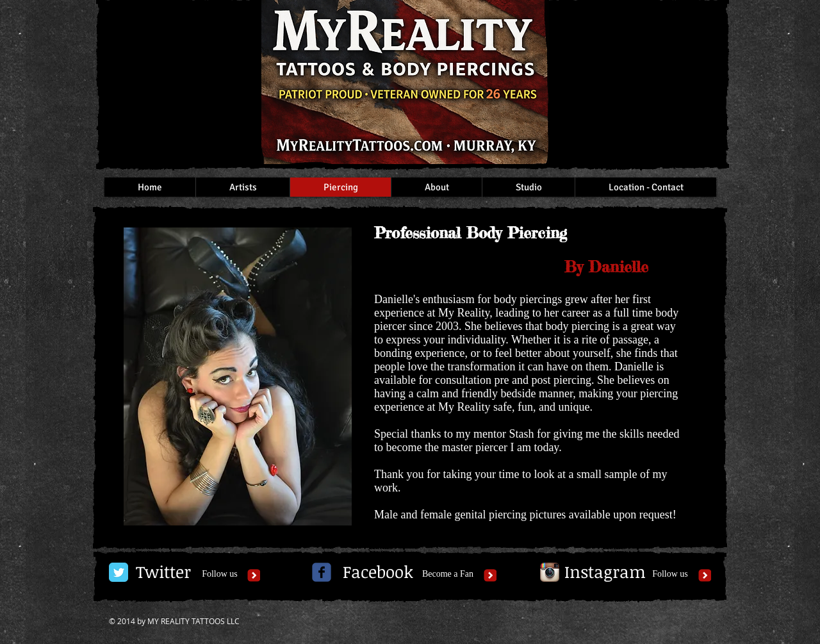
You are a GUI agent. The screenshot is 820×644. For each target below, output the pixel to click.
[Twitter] (163, 572)
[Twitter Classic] (119, 572)
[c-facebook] (322, 572)
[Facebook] (378, 572)
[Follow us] (220, 574)
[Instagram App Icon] (550, 572)
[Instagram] (605, 572)
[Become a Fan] (448, 574)
